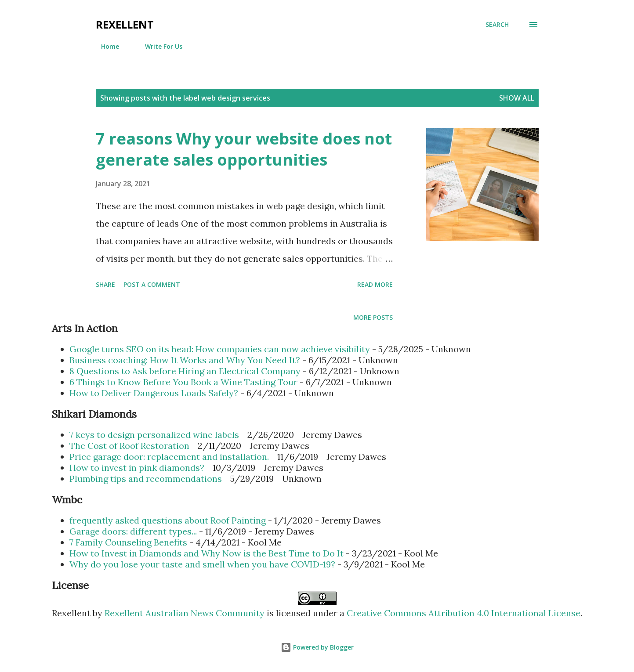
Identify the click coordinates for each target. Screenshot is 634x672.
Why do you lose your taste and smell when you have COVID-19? (202, 564)
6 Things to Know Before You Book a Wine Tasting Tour (183, 382)
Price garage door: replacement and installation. (169, 457)
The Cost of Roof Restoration (129, 446)
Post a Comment (152, 284)
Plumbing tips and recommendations (146, 479)
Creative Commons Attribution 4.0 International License (464, 613)
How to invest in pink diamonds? (137, 468)
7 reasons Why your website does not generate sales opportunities (244, 149)
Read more (375, 284)
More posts (373, 317)
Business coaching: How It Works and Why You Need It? (185, 360)
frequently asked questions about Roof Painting (168, 520)
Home (105, 46)
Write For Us (158, 46)
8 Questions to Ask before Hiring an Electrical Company (185, 371)
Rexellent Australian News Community (186, 613)
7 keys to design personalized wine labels (154, 435)
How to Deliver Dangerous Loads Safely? (154, 393)
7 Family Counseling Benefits (128, 542)
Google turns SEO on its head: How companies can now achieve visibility (220, 349)
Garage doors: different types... (133, 531)
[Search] (497, 25)
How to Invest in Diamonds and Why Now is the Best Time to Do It (207, 553)
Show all (517, 98)
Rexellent (125, 24)
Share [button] (105, 284)
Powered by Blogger (317, 647)
